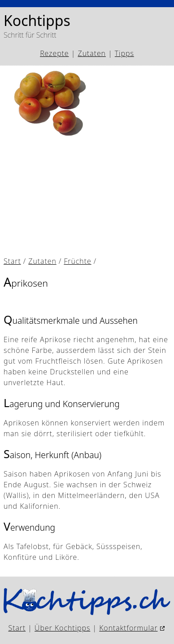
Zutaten (92, 53)
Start (12, 261)
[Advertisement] (87, 196)
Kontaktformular (128, 628)
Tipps (124, 53)
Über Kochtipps (62, 628)
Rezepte (54, 53)
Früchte (77, 261)
